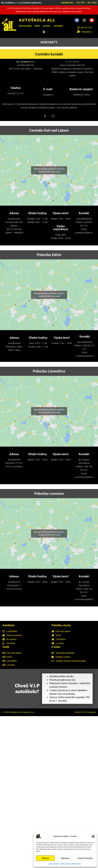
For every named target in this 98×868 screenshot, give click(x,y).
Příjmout (45, 858)
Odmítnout (65, 858)
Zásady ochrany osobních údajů (70, 864)
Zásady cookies (54, 864)
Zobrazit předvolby (85, 858)
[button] (93, 836)
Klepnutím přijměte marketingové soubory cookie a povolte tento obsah (49, 170)
